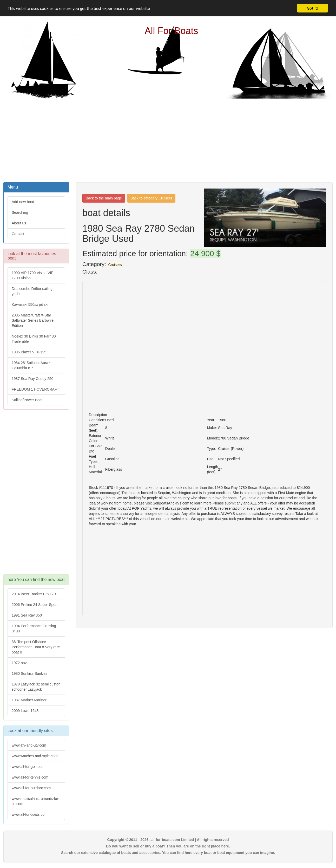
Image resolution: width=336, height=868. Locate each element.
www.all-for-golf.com (28, 767)
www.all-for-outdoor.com (31, 788)
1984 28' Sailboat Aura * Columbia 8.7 (31, 365)
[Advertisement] (168, 140)
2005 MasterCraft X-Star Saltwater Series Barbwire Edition (33, 320)
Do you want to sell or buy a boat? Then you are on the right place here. (168, 846)
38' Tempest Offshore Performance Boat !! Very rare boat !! (36, 647)
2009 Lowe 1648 (25, 711)
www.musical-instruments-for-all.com (36, 801)
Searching (20, 212)
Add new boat (23, 202)
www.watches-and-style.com (35, 756)
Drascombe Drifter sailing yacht (32, 291)
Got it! (313, 8)
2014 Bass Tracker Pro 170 (34, 594)
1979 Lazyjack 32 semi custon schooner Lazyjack (36, 687)
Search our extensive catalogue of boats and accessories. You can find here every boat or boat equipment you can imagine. (168, 853)
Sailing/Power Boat (27, 400)
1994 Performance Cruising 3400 (34, 629)
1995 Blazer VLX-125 (29, 352)
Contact (18, 234)
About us (19, 223)
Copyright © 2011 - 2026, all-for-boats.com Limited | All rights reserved (168, 840)
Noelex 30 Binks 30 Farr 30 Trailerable (34, 339)
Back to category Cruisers (151, 198)
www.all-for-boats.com (30, 814)
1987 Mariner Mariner (29, 700)
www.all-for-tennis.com (30, 777)
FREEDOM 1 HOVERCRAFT (35, 389)
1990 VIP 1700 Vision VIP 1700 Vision (33, 275)
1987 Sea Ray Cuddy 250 (32, 379)
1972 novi (20, 663)
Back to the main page (104, 198)
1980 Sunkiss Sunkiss (29, 673)
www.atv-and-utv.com (29, 745)
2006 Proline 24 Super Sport (35, 605)
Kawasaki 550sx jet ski (30, 305)
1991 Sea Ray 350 (27, 615)
